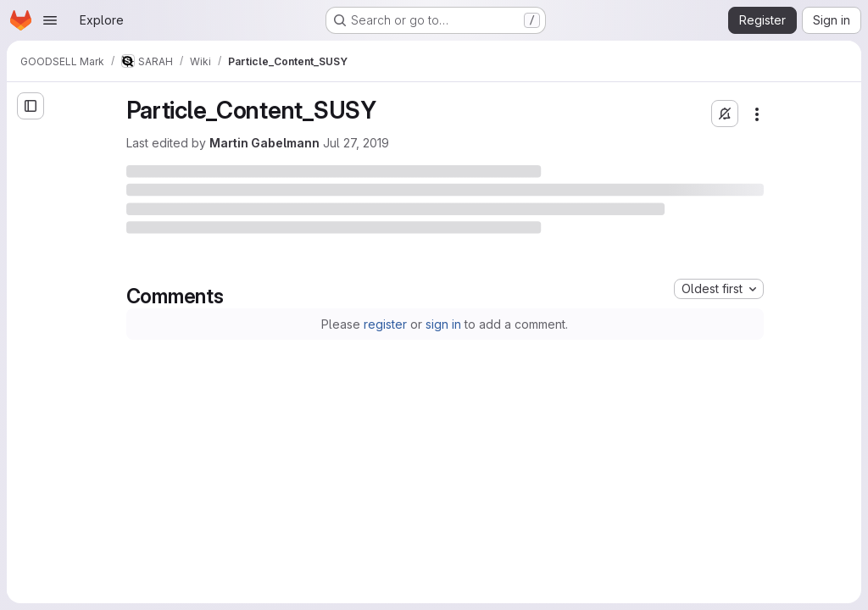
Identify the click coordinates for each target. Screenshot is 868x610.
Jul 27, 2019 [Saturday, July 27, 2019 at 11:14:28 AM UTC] (356, 143)
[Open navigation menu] (50, 20)
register (385, 324)
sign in (443, 324)
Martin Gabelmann (264, 143)
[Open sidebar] (31, 106)
